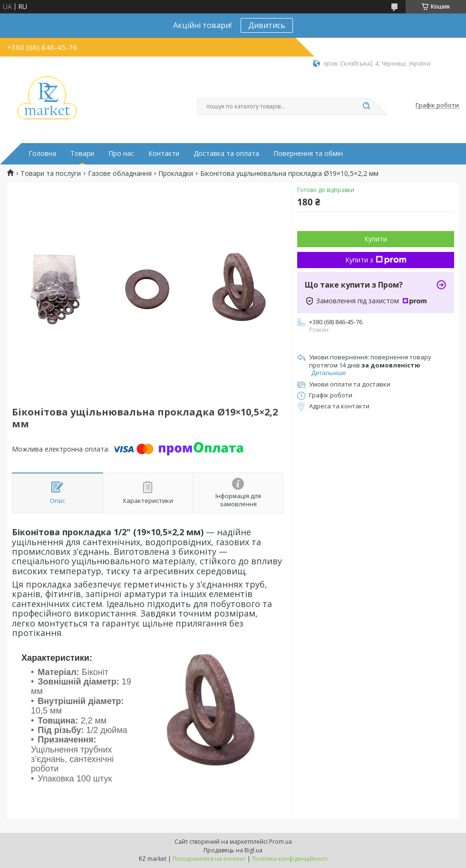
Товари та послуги (51, 174)
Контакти (164, 154)
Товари (82, 154)
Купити (376, 239)
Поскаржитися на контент (209, 859)
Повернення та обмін (308, 154)
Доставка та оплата (226, 154)
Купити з (376, 260)
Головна (42, 154)
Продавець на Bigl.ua (233, 850)
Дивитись (267, 25)
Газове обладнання (120, 174)
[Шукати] (366, 106)
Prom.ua (281, 842)
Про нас (121, 154)
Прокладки (176, 174)
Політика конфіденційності (290, 859)
